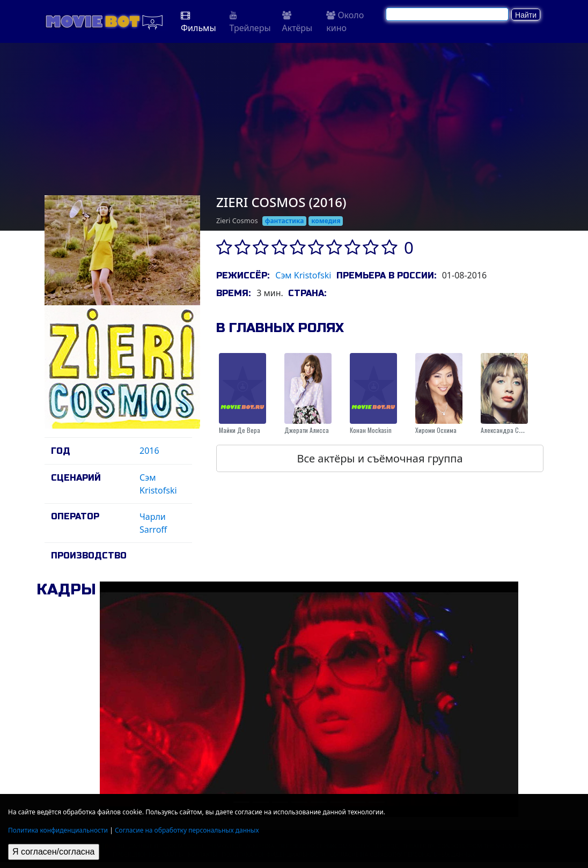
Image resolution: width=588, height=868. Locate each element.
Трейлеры (250, 22)
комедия (326, 221)
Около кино (345, 21)
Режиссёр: (243, 275)
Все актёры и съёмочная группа (380, 458)
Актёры (297, 22)
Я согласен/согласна (54, 852)
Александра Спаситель (512, 430)
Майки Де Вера (240, 430)
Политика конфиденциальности (58, 830)
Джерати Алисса (307, 430)
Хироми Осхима (436, 430)
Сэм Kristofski (303, 275)
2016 (149, 451)
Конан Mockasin (371, 430)
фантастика (285, 221)
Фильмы (199, 22)
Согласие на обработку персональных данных (187, 830)
